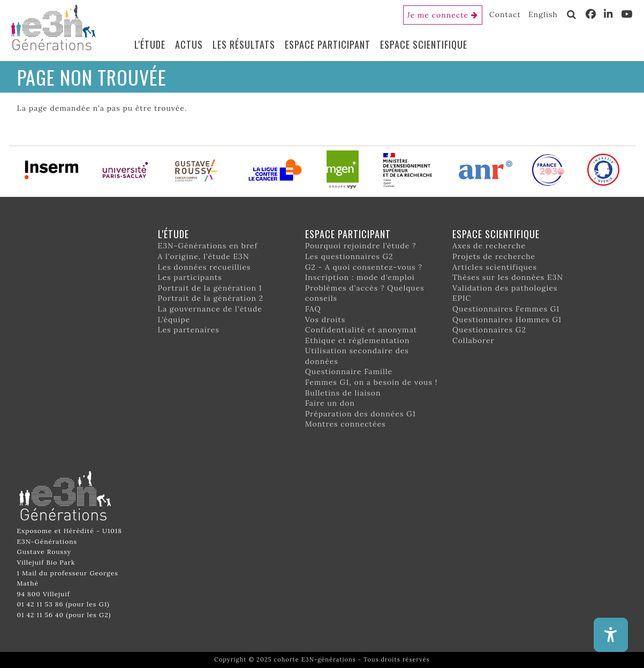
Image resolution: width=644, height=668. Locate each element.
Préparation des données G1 (361, 414)
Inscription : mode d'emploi (360, 277)
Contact (505, 14)
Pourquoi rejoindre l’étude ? (361, 246)
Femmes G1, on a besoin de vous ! (372, 382)
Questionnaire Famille (349, 371)
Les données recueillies (204, 267)
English (543, 14)
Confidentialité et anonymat (361, 330)
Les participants (190, 277)
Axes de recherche (489, 246)
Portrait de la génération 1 (210, 288)
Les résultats (244, 44)
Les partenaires (189, 330)
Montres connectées (346, 424)
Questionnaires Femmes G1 (506, 309)
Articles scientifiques (495, 267)
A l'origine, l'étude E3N (204, 256)
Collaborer (473, 340)
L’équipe (174, 320)
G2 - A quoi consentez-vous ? (364, 267)
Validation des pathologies (505, 288)
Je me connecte (438, 15)
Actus (189, 44)
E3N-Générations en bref (208, 246)
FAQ (313, 309)
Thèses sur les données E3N (508, 277)
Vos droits (325, 320)
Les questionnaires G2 (349, 256)
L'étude (150, 44)
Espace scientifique (424, 44)
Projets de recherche (494, 256)
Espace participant (328, 44)
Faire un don (330, 403)
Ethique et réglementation (358, 340)
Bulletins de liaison (343, 393)
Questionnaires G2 (489, 330)
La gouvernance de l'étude (210, 309)
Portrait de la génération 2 (211, 298)
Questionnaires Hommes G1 (507, 320)
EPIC (462, 298)
